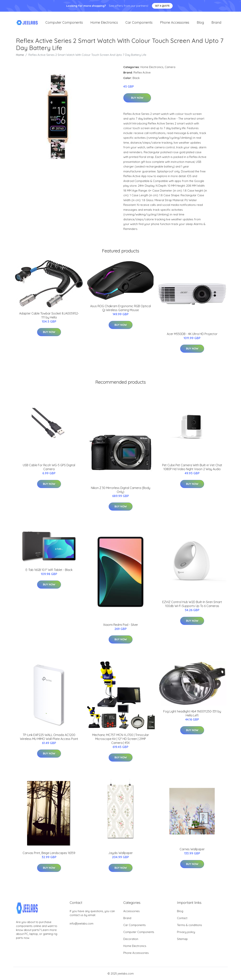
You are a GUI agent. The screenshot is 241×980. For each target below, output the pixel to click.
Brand (216, 22)
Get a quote (162, 6)
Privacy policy (186, 932)
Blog (200, 22)
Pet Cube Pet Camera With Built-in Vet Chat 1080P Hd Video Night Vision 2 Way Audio (192, 467)
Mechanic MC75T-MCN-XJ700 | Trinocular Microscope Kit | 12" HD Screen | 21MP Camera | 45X (121, 739)
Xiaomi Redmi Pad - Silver (121, 625)
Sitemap (182, 939)
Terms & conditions (190, 925)
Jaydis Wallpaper (120, 853)
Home (20, 55)
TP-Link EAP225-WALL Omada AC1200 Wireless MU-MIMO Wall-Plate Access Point (49, 737)
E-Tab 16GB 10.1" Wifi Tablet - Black (49, 570)
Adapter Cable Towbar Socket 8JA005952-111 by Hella (49, 315)
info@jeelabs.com (82, 924)
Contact (182, 918)
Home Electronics (104, 22)
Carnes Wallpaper (192, 849)
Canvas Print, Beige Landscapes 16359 (49, 853)
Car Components (139, 22)
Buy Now (137, 98)
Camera (170, 67)
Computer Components (64, 22)
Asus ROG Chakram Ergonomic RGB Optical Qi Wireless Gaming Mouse (120, 308)
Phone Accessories (175, 22)
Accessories (132, 911)
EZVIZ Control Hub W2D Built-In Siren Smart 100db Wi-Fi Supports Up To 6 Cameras (192, 604)
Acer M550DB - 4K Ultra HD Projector (192, 334)
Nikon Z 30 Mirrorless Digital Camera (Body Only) (121, 490)
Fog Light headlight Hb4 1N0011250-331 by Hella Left (192, 713)
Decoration (131, 939)
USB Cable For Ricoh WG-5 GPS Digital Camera (49, 467)
